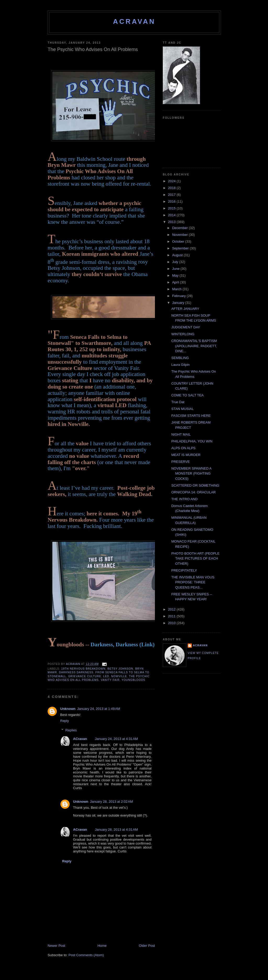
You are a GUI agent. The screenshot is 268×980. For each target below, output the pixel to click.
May (176, 275)
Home (102, 946)
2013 (172, 222)
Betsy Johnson (121, 669)
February (180, 296)
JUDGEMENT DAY (186, 327)
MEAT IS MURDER (186, 455)
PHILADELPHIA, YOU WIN (192, 441)
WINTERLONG (183, 334)
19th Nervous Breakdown (83, 669)
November (181, 235)
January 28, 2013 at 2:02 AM (111, 802)
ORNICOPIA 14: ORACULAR (193, 492)
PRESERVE (180, 462)
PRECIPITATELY (184, 570)
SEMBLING (180, 358)
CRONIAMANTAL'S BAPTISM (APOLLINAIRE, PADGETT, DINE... (194, 346)
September (181, 248)
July (176, 262)
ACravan (134, 21)
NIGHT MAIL (181, 434)
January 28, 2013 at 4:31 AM (116, 830)
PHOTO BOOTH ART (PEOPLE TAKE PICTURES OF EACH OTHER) (195, 559)
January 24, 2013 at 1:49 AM (99, 709)
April (176, 282)
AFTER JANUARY (185, 309)
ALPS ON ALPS (183, 448)
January (179, 303)
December (181, 228)
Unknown (68, 709)
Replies (71, 730)
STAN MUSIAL (182, 409)
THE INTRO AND (184, 499)
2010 (172, 623)
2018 (172, 188)
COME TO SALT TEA (187, 395)
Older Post (147, 946)
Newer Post (56, 946)
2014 (172, 215)
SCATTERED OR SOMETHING (195, 485)
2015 (172, 208)
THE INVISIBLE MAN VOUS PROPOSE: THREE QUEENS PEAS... (193, 582)
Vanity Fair (110, 680)
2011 (172, 616)
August (178, 255)
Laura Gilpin (180, 365)
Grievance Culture (85, 676)
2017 (172, 195)
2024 (172, 181)
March (177, 289)
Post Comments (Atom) (86, 955)
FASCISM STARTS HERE (191, 416)
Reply (65, 721)
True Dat (178, 402)
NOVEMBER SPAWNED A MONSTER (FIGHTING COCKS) (191, 474)
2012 (172, 609)
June (176, 269)
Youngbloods (133, 680)
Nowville (119, 676)
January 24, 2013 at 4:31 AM (116, 739)
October (179, 241)
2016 (172, 201)
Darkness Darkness (76, 672)
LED (106, 676)
